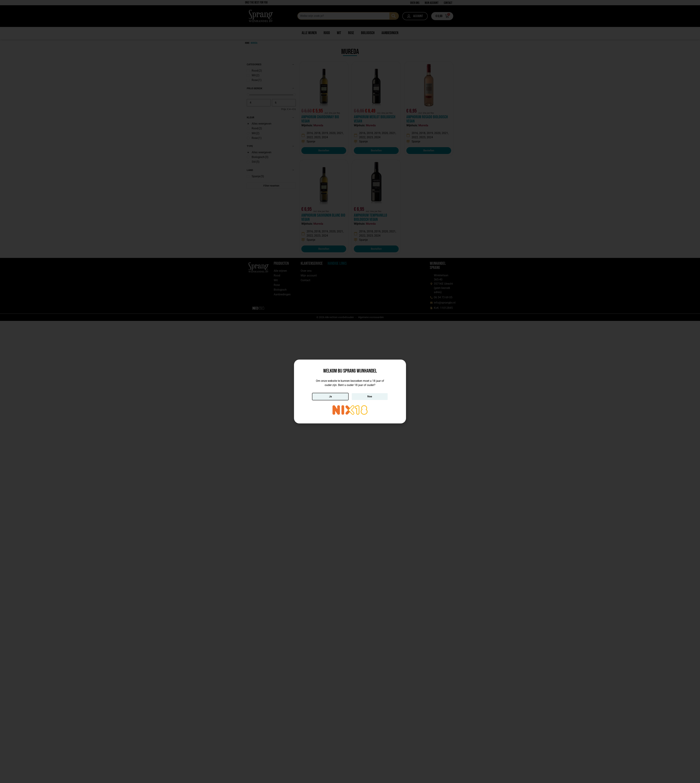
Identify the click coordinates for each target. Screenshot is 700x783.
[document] (350, 391)
